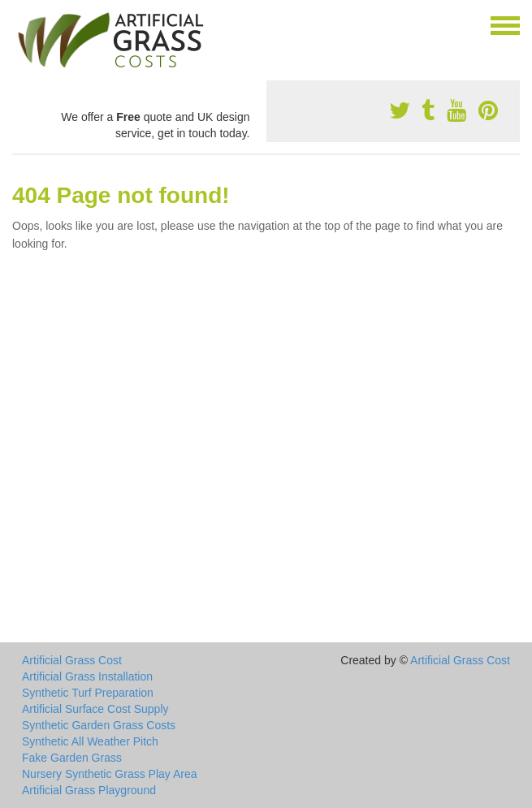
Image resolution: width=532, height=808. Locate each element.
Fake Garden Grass (72, 758)
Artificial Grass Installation (87, 676)
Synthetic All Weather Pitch (90, 741)
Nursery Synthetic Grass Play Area (110, 774)
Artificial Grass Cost (72, 660)
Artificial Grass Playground (89, 790)
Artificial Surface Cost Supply (95, 709)
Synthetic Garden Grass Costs (99, 725)
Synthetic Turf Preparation (88, 693)
